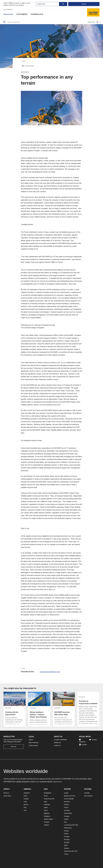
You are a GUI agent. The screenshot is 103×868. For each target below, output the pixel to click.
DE (76, 825)
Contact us (57, 745)
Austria (66, 793)
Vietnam (46, 825)
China (46, 796)
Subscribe (14, 747)
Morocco (6, 793)
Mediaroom (9, 15)
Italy (65, 822)
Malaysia (47, 813)
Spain (66, 845)
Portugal (67, 837)
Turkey (66, 854)
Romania (67, 839)
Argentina (27, 793)
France (66, 807)
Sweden (67, 848)
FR (71, 796)
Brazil (25, 796)
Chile (25, 802)
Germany (67, 810)
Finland (66, 805)
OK (63, 4)
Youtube (93, 740)
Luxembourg (68, 825)
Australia (87, 793)
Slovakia (67, 842)
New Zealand (88, 796)
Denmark (67, 802)
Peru (25, 807)
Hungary (67, 816)
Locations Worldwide (60, 740)
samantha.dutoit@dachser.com (51, 672)
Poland (66, 834)
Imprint (31, 740)
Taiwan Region (48, 819)
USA (25, 810)
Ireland (66, 819)
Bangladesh (48, 793)
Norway (66, 831)
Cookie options (33, 745)
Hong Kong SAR (49, 799)
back (23, 62)
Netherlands (68, 828)
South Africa (7, 796)
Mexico (26, 805)
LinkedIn (83, 745)
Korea (46, 810)
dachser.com (58, 782)
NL (74, 796)
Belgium (67, 796)
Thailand (47, 822)
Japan (46, 807)
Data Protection (34, 743)
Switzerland (68, 851)
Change (84, 4)
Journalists (38, 15)
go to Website (9, 10)
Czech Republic (69, 799)
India (45, 802)
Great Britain (68, 813)
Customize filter (28, 66)
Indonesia (47, 805)
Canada (26, 799)
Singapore (47, 816)
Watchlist (91, 22)
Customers (23, 15)
